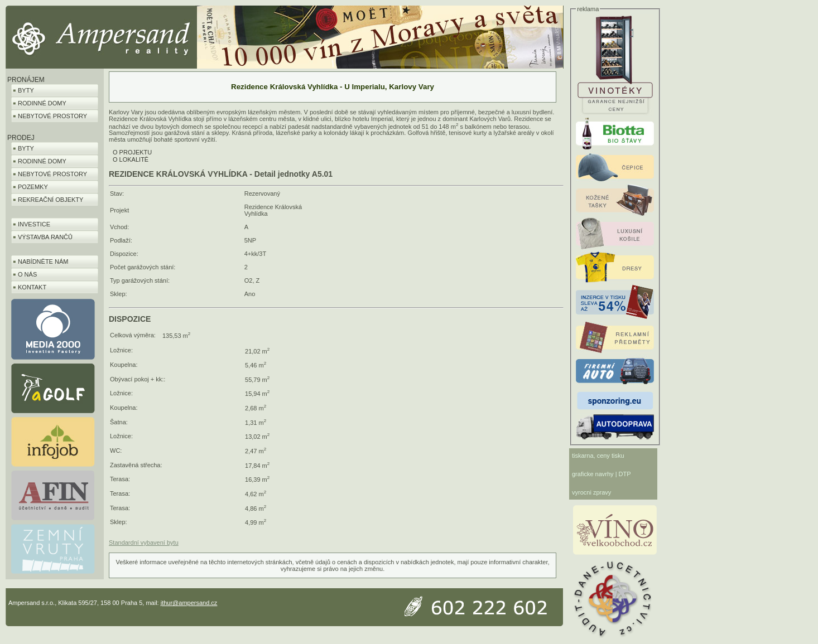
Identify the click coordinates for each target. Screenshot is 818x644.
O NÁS (27, 274)
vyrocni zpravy (591, 492)
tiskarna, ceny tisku (598, 456)
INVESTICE (34, 224)
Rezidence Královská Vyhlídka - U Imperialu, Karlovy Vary (333, 87)
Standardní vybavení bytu (144, 543)
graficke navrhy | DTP (602, 474)
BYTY (26, 90)
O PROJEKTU (132, 152)
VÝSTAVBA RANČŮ (45, 237)
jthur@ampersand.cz (189, 603)
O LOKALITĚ (131, 159)
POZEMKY (33, 187)
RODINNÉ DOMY (42, 103)
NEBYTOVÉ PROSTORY (52, 116)
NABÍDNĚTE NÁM (43, 262)
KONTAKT (32, 287)
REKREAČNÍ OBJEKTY (50, 200)
